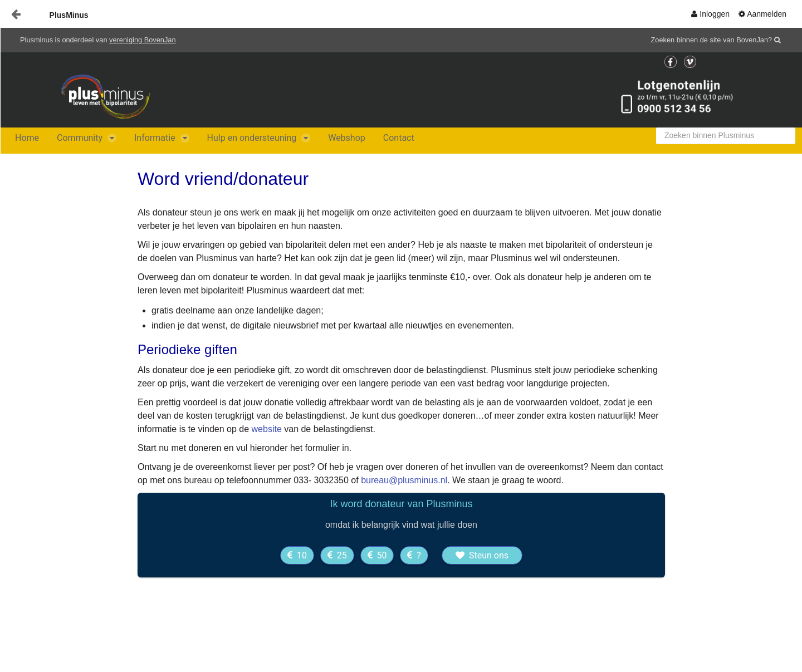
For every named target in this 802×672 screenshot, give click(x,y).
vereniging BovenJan (143, 40)
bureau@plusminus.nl (404, 480)
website (267, 429)
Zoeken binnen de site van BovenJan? (712, 40)
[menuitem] (710, 14)
